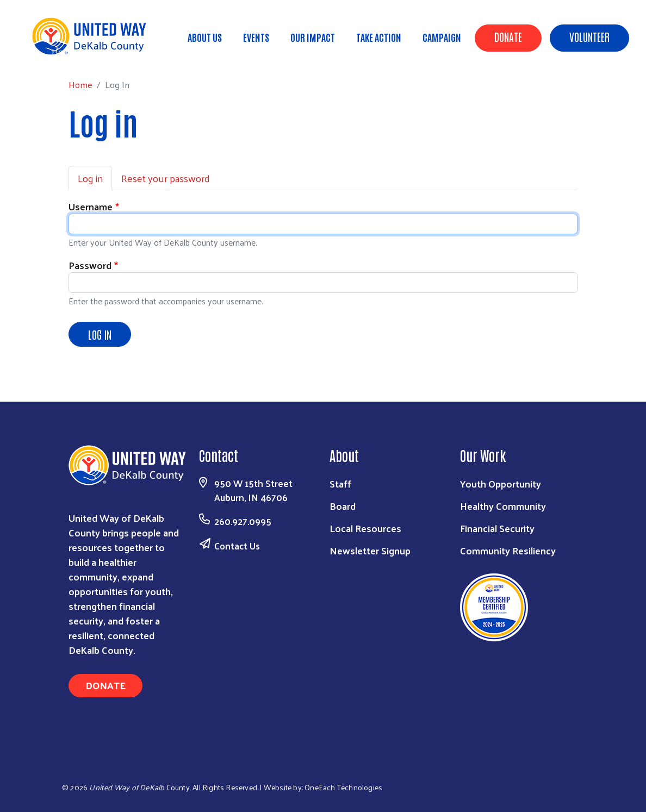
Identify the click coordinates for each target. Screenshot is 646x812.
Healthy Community (503, 506)
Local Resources (365, 528)
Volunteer (589, 36)
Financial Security (497, 528)
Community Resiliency (508, 550)
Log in (90, 178)
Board (343, 506)
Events (256, 37)
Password (90, 265)
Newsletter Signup (370, 550)
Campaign (442, 37)
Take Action (379, 37)
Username (91, 206)
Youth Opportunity (501, 483)
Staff (340, 483)
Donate (508, 36)
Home (64, 51)
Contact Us (237, 546)
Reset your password (166, 178)
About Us (205, 37)
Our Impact (313, 37)
